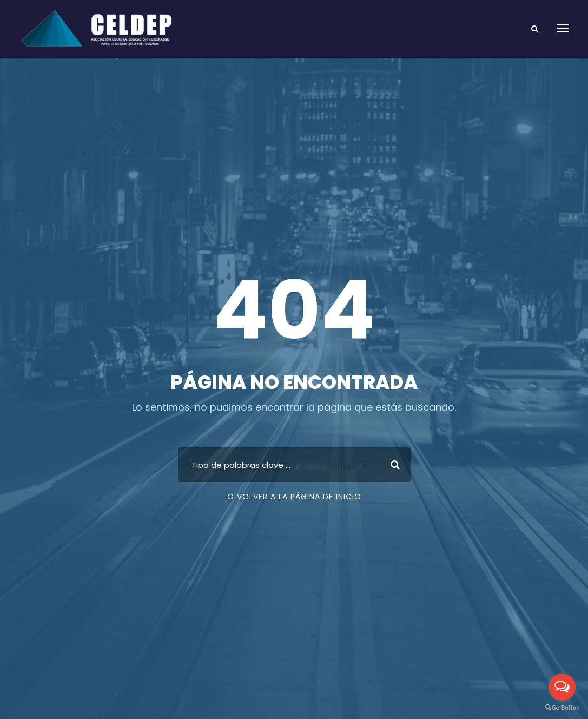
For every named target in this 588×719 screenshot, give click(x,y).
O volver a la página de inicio (294, 497)
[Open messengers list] (562, 687)
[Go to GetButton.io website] (562, 708)
